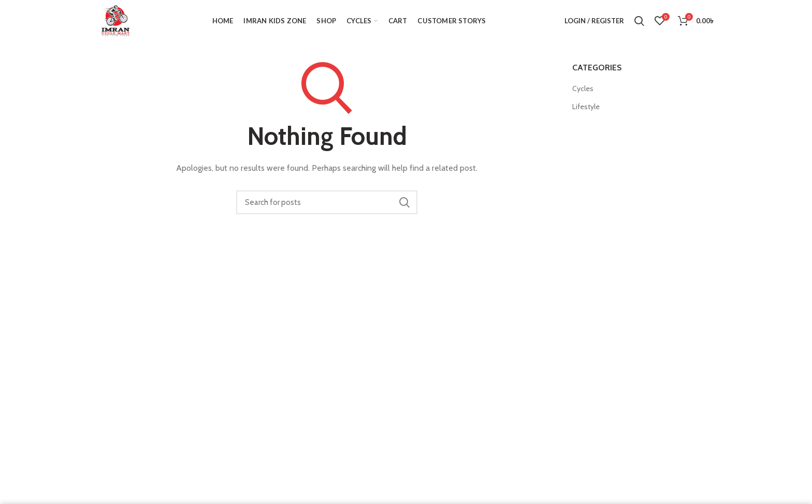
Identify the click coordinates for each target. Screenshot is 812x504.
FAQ (527, 356)
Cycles (583, 88)
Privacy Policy (544, 376)
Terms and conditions (558, 395)
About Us (536, 337)
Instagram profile (550, 298)
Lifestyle (586, 107)
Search (404, 202)
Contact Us (539, 318)
